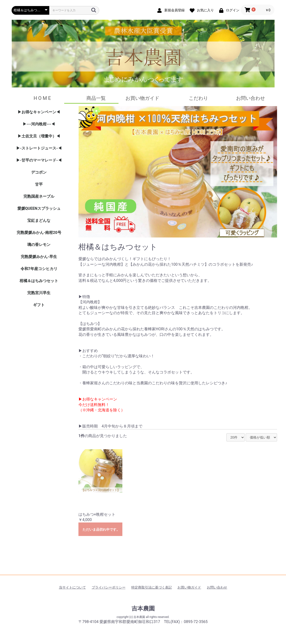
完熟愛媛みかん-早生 (39, 257)
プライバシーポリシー (109, 587)
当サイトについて (72, 587)
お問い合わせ (251, 98)
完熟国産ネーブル (39, 196)
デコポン (39, 172)
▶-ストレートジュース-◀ (39, 148)
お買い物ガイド (142, 98)
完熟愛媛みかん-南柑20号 (39, 233)
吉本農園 (143, 609)
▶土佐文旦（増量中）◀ (39, 136)
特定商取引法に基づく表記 (152, 587)
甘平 (39, 184)
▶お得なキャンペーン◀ (39, 112)
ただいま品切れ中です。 (101, 529)
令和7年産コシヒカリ (39, 269)
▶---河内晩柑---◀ (39, 124)
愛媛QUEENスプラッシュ (39, 208)
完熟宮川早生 (39, 293)
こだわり (198, 98)
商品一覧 (96, 98)
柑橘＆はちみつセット (39, 281)
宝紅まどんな (39, 220)
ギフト (39, 305)
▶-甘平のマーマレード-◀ (39, 160)
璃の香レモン (39, 245)
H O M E (43, 98)
